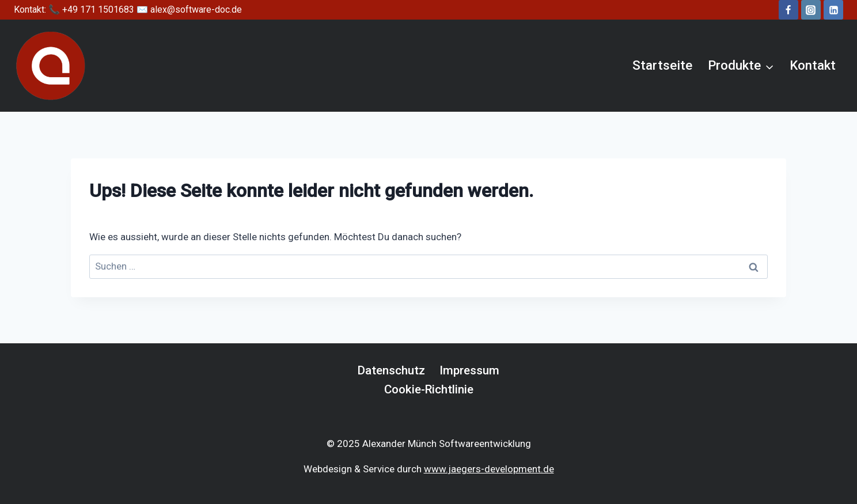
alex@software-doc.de (196, 10)
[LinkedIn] (833, 10)
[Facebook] (788, 10)
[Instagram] (811, 10)
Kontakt (813, 65)
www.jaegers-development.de (489, 469)
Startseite (662, 65)
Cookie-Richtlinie (429, 389)
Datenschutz (391, 370)
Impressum (469, 370)
